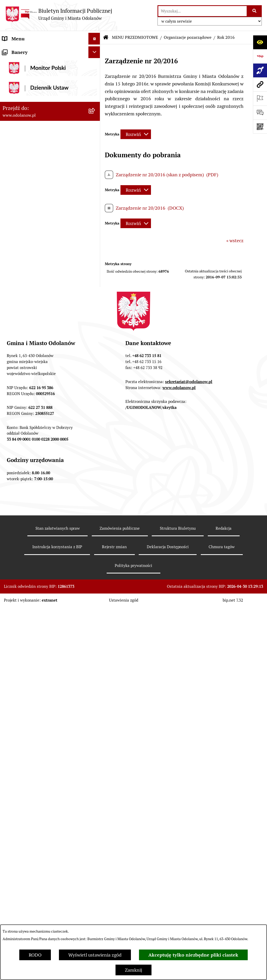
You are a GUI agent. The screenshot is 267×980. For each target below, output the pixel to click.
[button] (95, 51)
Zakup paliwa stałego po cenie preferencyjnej (33, 734)
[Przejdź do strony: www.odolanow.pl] (260, 84)
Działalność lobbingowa (27, 62)
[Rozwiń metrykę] (136, 134)
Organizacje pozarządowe (188, 37)
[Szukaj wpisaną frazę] (255, 11)
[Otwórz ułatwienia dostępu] (260, 42)
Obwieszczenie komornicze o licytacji (41, 768)
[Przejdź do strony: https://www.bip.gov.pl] (260, 56)
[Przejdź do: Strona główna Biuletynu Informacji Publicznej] (106, 38)
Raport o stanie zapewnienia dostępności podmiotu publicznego (45, 715)
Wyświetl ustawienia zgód (95, 955)
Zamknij (133, 970)
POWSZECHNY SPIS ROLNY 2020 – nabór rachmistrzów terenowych (39, 807)
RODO (35, 955)
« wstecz (235, 241)
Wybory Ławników (21, 841)
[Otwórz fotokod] (260, 127)
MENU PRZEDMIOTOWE (28, 74)
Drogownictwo (17, 791)
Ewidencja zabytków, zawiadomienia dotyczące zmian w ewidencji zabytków (43, 753)
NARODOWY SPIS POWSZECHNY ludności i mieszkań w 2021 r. (37, 825)
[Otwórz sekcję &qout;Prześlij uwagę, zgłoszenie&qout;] (260, 113)
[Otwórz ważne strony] (260, 98)
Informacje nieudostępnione (32, 700)
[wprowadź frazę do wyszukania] (202, 11)
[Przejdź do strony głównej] (59, 14)
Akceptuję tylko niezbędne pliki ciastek (193, 955)
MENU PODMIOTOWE (25, 50)
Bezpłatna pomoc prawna (29, 780)
